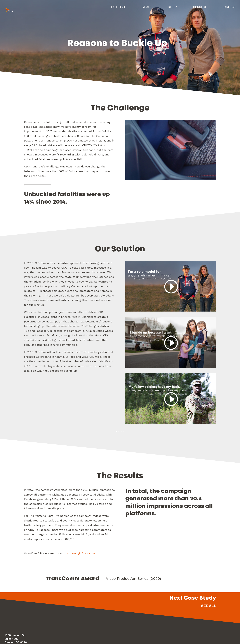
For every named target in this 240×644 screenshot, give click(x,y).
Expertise (118, 9)
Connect (200, 9)
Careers (229, 9)
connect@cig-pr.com (81, 553)
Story (172, 9)
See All (209, 606)
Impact (146, 9)
